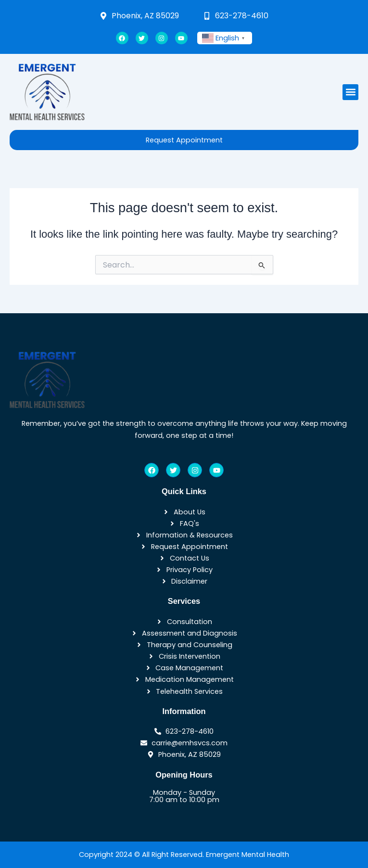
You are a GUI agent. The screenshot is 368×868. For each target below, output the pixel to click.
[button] (350, 92)
